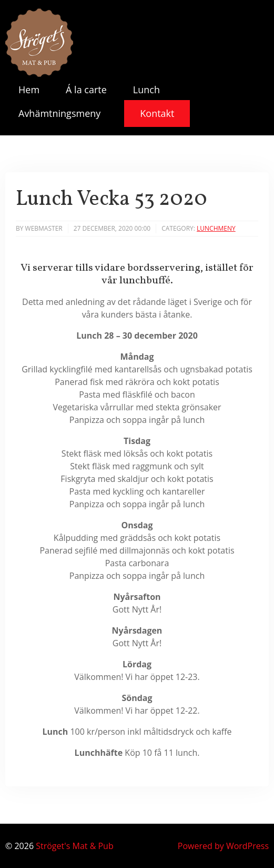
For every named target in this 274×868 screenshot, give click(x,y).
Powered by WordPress (223, 846)
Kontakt (157, 113)
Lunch (146, 90)
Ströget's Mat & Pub (74, 846)
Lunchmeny (216, 228)
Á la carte (86, 90)
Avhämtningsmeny (59, 113)
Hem (29, 90)
